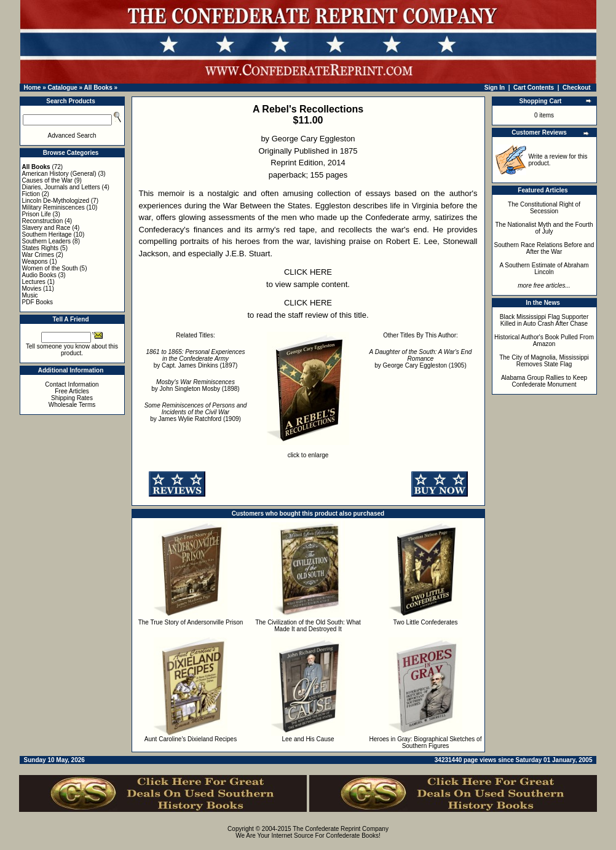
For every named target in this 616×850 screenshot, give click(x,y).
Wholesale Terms (72, 405)
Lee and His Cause (308, 739)
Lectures (34, 282)
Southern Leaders (47, 241)
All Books (98, 88)
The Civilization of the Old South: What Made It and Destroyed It (308, 626)
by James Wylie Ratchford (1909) (196, 412)
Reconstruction (43, 221)
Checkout (577, 88)
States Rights (40, 248)
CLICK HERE (308, 272)
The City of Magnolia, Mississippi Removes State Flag (544, 361)
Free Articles (72, 391)
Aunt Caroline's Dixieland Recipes (191, 739)
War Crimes (38, 255)
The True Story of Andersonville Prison (191, 622)
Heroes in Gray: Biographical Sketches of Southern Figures (426, 742)
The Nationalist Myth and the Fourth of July (544, 228)
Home (33, 88)
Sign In (495, 88)
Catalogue (62, 88)
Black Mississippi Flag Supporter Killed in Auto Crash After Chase (544, 320)
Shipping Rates (72, 398)
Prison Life (37, 214)
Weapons (35, 262)
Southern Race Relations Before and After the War (544, 248)
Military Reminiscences (53, 207)
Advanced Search (72, 136)
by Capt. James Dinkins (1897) (195, 359)
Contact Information (72, 384)
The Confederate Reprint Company (341, 829)
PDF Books (38, 302)
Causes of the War (47, 180)
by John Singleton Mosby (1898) (195, 385)
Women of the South (50, 268)
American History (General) (59, 174)
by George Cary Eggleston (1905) (421, 359)
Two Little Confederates (425, 622)
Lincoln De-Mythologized (56, 201)
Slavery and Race (46, 228)
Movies (32, 289)
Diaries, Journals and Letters (61, 187)
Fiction (31, 194)
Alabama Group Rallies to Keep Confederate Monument (544, 381)
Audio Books (39, 275)
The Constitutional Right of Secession (544, 208)
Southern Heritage (47, 234)
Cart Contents (534, 88)
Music (30, 295)
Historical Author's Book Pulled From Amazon (544, 340)
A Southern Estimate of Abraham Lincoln (544, 269)
